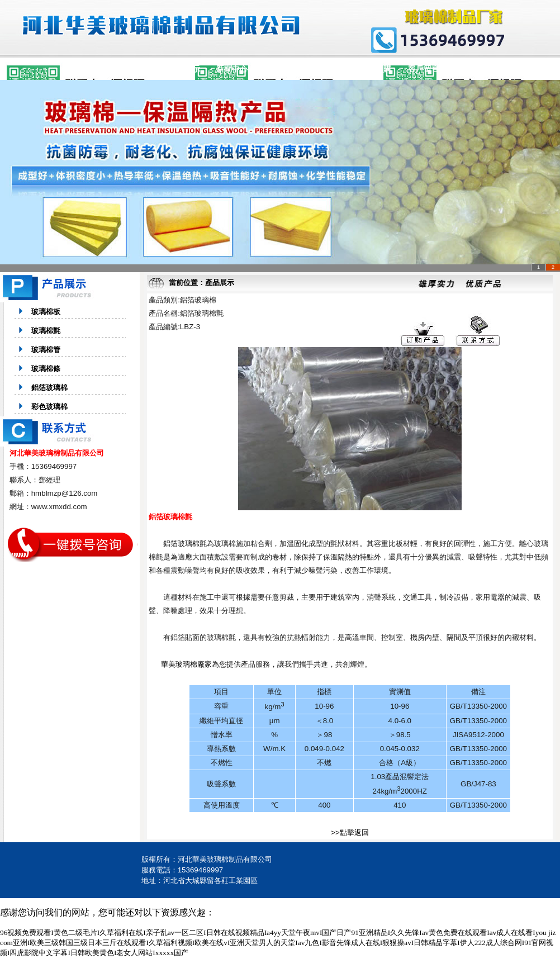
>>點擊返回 (350, 832)
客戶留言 (424, 69)
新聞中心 (232, 69)
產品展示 (184, 69)
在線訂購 (376, 69)
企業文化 (328, 69)
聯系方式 (472, 69)
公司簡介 (136, 69)
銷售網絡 (280, 69)
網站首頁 (88, 69)
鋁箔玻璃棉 (181, 544)
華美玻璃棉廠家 (186, 664)
